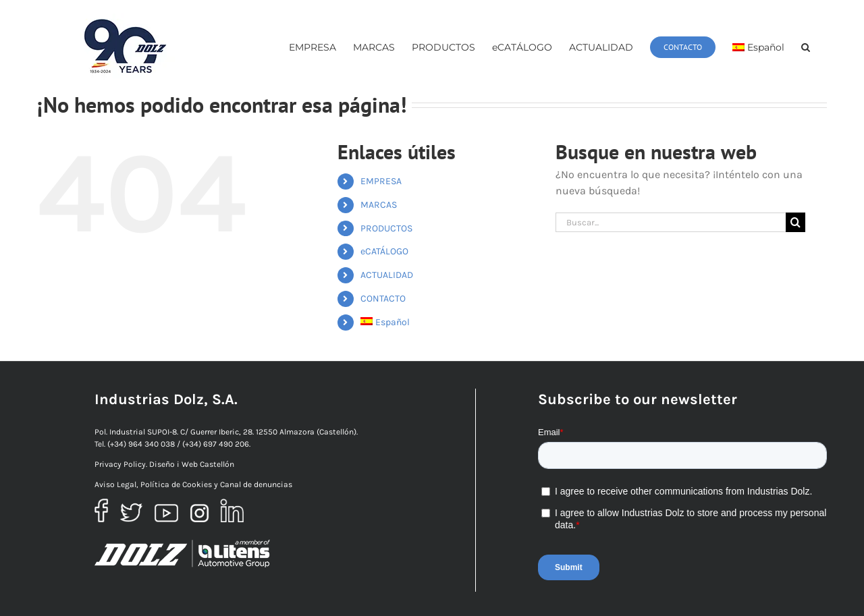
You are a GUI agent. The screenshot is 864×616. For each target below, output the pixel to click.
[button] (806, 47)
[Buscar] (795, 222)
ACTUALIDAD (387, 275)
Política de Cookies (176, 484)
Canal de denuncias (256, 484)
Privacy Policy (120, 464)
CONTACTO (383, 299)
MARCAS (379, 205)
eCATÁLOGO (384, 251)
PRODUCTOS (386, 228)
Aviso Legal (115, 484)
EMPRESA (381, 181)
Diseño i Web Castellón (192, 464)
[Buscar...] (671, 222)
